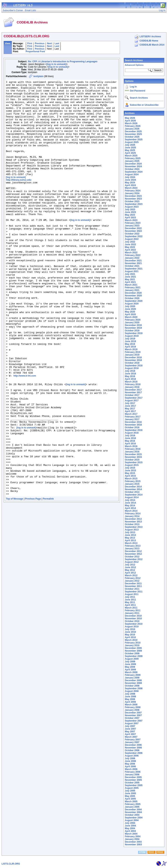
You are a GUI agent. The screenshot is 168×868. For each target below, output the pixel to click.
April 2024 (130, 185)
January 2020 (132, 323)
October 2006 (132, 750)
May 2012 (130, 570)
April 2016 (130, 444)
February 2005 (133, 804)
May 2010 (130, 635)
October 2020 (132, 298)
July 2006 (130, 758)
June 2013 (130, 535)
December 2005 (133, 777)
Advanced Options (134, 65)
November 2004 (133, 812)
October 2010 (132, 621)
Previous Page (33, 581)
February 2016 (133, 449)
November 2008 (133, 683)
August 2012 (132, 562)
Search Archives (134, 60)
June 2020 (130, 309)
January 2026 (132, 129)
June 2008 (130, 697)
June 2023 (130, 212)
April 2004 (130, 831)
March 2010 (131, 640)
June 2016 (130, 438)
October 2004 (132, 815)
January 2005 (132, 807)
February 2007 (133, 740)
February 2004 (133, 836)
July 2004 (130, 823)
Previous (40, 43)
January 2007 (132, 742)
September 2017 (134, 398)
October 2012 (132, 557)
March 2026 (131, 123)
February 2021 (133, 288)
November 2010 (133, 619)
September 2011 (134, 592)
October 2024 (132, 169)
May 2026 (130, 118)
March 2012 (131, 575)
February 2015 (133, 481)
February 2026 (133, 126)
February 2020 (133, 320)
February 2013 (133, 546)
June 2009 (130, 664)
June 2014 (130, 503)
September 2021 (134, 269)
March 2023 (131, 220)
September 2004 (134, 818)
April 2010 (130, 637)
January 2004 (132, 839)
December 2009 (133, 648)
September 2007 (134, 721)
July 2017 (130, 403)
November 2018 (133, 360)
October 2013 (132, 524)
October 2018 (132, 363)
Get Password (138, 91)
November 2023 (133, 199)
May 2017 (130, 409)
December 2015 (133, 454)
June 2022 (130, 244)
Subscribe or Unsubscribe (144, 105)
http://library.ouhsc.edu (19, 199)
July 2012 (130, 565)
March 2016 (131, 446)
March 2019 (131, 349)
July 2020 (130, 306)
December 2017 (133, 390)
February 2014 (133, 514)
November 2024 (133, 166)
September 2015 (134, 462)
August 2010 (132, 627)
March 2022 (131, 253)
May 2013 (130, 538)
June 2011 (130, 600)
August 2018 (132, 368)
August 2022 (132, 239)
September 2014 (134, 495)
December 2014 (133, 487)
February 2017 (133, 417)
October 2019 (132, 331)
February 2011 (133, 610)
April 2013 (130, 540)
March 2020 (131, 317)
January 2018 (132, 387)
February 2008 (133, 707)
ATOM (142, 852)
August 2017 (132, 401)
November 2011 (133, 586)
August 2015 (132, 465)
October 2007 (132, 718)
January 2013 (132, 549)
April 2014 (130, 508)
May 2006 (130, 764)
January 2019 (132, 355)
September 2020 (134, 301)
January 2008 (132, 710)
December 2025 (133, 131)
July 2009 (130, 662)
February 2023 (133, 223)
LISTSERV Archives (150, 37)
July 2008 (130, 694)
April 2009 (130, 670)
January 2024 (132, 193)
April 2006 (130, 767)
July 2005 (130, 791)
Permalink (48, 581)
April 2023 (130, 218)
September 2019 (134, 333)
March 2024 (131, 188)
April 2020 (130, 314)
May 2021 (130, 279)
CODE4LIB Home (149, 41)
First (30, 43)
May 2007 (130, 732)
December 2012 (133, 551)
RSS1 (151, 852)
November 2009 (133, 651)
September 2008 (134, 688)
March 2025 (131, 156)
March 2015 (131, 479)
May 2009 (130, 667)
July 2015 (130, 468)
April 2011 (130, 605)
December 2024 (133, 164)
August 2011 (132, 594)
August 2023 (132, 207)
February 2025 (133, 158)
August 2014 (132, 497)
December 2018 (133, 358)
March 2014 (131, 511)
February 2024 (133, 191)
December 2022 (133, 228)
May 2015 (130, 473)
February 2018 (133, 384)
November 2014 (133, 489)
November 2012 (133, 554)
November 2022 (133, 231)
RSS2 (160, 852)
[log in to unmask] (56, 64)
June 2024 (130, 180)
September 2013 (134, 527)
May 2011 (130, 602)
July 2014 (130, 500)
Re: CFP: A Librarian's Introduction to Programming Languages (63, 62)
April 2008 (130, 702)
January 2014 (132, 516)
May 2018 (130, 376)
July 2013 (130, 532)
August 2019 (132, 336)
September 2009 (134, 656)
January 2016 (132, 452)
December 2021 (133, 261)
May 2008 (130, 699)
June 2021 (130, 277)
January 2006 (132, 775)
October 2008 (132, 686)
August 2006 (132, 756)
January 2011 (132, 613)
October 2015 (132, 460)
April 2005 (130, 799)
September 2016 (134, 430)
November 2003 (133, 845)
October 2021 (132, 266)
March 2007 (131, 737)
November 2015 (133, 457)
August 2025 (132, 142)
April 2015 (130, 476)
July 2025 (130, 145)
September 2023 (134, 204)
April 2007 (130, 734)
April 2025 (130, 153)
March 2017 (131, 414)
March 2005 (131, 801)
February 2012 (133, 578)
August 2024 (132, 175)
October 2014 (132, 492)
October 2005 (132, 783)
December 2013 (133, 519)
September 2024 (134, 172)
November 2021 (133, 263)
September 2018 (134, 366)
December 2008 (133, 680)
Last (57, 43)
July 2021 (130, 274)
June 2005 (130, 793)
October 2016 (132, 427)
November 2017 (133, 392)
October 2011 (132, 589)
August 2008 (132, 691)
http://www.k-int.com (25, 434)
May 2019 (130, 344)
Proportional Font (35, 52)
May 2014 (130, 506)
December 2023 (133, 196)
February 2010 (133, 643)
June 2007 (130, 729)
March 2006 (131, 769)
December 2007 (133, 713)
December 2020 (133, 293)
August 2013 (132, 530)
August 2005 (132, 788)
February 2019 (133, 352)
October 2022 (132, 234)
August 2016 (132, 433)
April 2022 (130, 250)
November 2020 (133, 296)
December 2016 (133, 422)
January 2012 (132, 581)
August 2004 (132, 820)
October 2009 (132, 653)
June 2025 (130, 148)
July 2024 (130, 177)
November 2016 (133, 425)
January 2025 (132, 161)
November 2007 (133, 715)
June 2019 (130, 341)
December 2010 (133, 616)
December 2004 (133, 810)
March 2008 (131, 705)
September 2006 (134, 753)
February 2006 (133, 772)
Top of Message (15, 581)
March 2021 (131, 285)
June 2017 (130, 406)
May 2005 (130, 796)
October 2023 (132, 201)
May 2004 (130, 828)
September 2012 (134, 559)
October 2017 (132, 395)
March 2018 (131, 382)
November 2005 (133, 780)
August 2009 (132, 659)
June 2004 (130, 826)
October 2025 (132, 137)
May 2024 (130, 183)
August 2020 (132, 304)
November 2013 (133, 522)
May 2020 (130, 312)
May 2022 (130, 247)
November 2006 (133, 748)
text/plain (38, 76)
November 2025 (133, 134)
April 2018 (130, 379)
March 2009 (131, 672)
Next (49, 43)
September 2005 (134, 785)
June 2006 (130, 761)
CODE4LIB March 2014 (152, 45)
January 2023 (132, 226)
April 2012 (130, 573)
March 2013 (131, 543)
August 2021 (132, 271)
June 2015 (130, 471)
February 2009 (133, 675)
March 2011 (131, 608)
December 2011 (133, 584)
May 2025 (130, 150)
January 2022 (132, 258)
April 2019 (130, 347)
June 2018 (130, 374)
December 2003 (133, 842)
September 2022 (134, 236)
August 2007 (132, 723)
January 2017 (132, 419)
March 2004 (131, 834)
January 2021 (132, 290)
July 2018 (130, 371)
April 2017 (130, 411)
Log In (133, 87)
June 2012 (130, 567)
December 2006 (133, 745)
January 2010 (132, 645)
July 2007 (130, 726)
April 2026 (130, 121)
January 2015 (132, 484)
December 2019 (133, 325)
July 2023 (130, 210)
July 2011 (130, 597)
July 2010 (130, 629)
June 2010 (130, 632)
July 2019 (130, 339)
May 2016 (130, 441)
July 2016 (130, 436)
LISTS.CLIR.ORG (11, 864)
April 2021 (130, 282)
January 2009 (132, 678)
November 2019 (133, 328)
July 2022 (130, 242)
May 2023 (130, 215)
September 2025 (134, 140)
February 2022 (133, 255)
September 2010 (134, 624)
